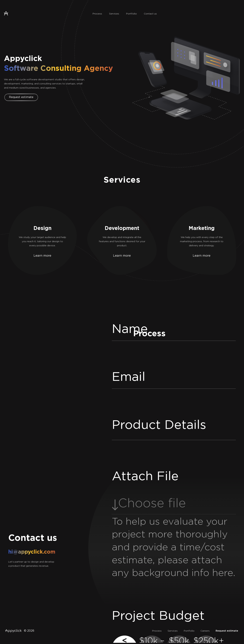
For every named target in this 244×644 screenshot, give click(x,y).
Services (114, 14)
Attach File (145, 477)
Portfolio (131, 14)
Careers (205, 631)
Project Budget (158, 616)
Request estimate (21, 97)
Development (122, 228)
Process (97, 14)
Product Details (159, 425)
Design (42, 228)
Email (129, 377)
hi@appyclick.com (32, 552)
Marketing (202, 228)
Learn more (42, 256)
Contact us (150, 14)
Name (130, 329)
